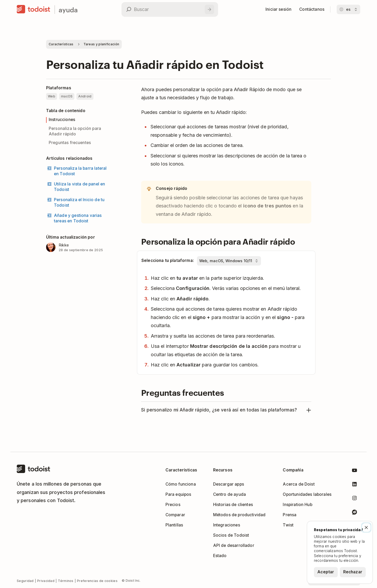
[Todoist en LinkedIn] (354, 485)
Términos (66, 581)
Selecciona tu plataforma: (168, 260)
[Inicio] (34, 9)
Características (61, 44)
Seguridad (25, 581)
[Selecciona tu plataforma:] (229, 261)
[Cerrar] (366, 527)
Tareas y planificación (101, 44)
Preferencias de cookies (97, 581)
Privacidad (46, 581)
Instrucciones (62, 120)
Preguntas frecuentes (70, 143)
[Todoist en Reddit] (354, 513)
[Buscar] (209, 9)
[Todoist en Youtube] (354, 471)
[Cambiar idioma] (348, 9)
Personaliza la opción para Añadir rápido (75, 131)
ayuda (68, 10)
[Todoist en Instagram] (354, 499)
